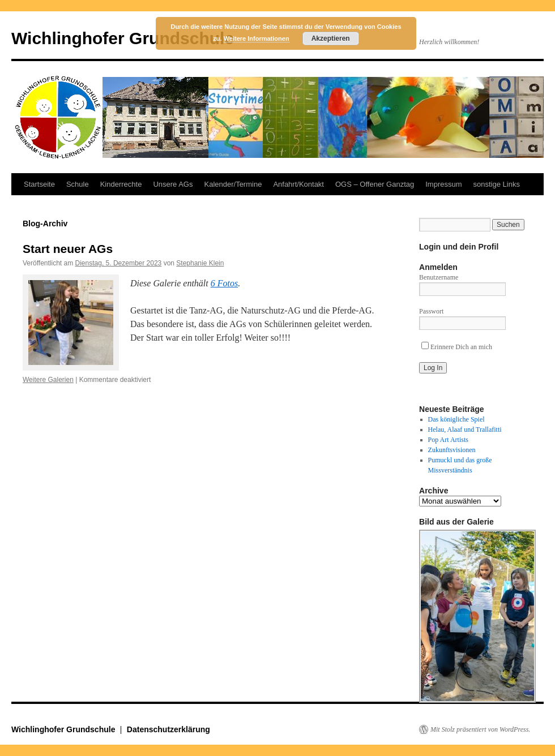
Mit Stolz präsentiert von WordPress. (480, 729)
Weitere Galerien (48, 380)
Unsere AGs (173, 184)
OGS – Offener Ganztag (375, 184)
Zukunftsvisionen (452, 450)
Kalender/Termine (233, 184)
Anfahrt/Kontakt (298, 184)
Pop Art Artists (448, 440)
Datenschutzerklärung (168, 729)
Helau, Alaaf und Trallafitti (465, 429)
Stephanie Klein (200, 263)
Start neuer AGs (68, 249)
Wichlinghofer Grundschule (123, 38)
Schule (78, 184)
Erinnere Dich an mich (457, 347)
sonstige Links (497, 184)
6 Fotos (224, 283)
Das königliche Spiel (456, 419)
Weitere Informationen (257, 38)
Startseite (39, 184)
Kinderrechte (121, 184)
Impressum (443, 184)
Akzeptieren (331, 38)
